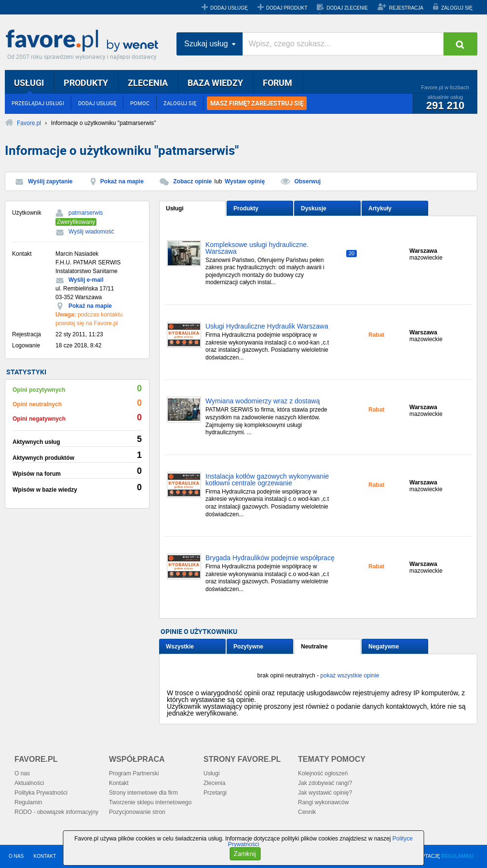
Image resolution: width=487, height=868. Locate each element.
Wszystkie (180, 647)
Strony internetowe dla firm (143, 793)
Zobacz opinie (192, 181)
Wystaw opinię (245, 181)
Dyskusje (314, 208)
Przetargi (215, 793)
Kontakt (119, 783)
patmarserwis (86, 213)
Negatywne (384, 647)
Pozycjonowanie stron (137, 812)
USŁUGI (29, 83)
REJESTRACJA (406, 8)
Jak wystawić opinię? (325, 793)
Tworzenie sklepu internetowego (150, 802)
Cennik (307, 812)
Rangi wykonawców (323, 802)
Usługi (175, 208)
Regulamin (28, 802)
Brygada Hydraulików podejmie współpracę (270, 558)
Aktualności (29, 783)
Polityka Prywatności (41, 793)
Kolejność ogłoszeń (323, 773)
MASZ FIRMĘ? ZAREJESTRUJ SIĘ (257, 103)
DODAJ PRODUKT (287, 8)
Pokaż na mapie (122, 181)
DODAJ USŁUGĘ (229, 8)
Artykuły (380, 208)
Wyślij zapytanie (50, 181)
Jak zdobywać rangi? (325, 783)
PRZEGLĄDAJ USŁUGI (38, 103)
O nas (22, 773)
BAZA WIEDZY (215, 83)
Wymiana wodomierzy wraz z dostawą (263, 401)
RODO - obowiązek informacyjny (56, 812)
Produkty (246, 208)
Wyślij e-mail (86, 280)
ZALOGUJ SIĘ (457, 8)
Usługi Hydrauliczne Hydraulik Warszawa (267, 326)
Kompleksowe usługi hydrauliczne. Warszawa (257, 248)
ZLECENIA (148, 83)
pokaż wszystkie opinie (350, 675)
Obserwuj (307, 181)
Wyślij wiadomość (91, 232)
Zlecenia (214, 783)
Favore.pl (84, 41)
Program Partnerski (134, 773)
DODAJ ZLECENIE (347, 8)
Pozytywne (248, 647)
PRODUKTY (86, 83)
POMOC (140, 103)
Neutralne (314, 647)
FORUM (277, 83)
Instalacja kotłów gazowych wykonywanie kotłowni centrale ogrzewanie (267, 480)
